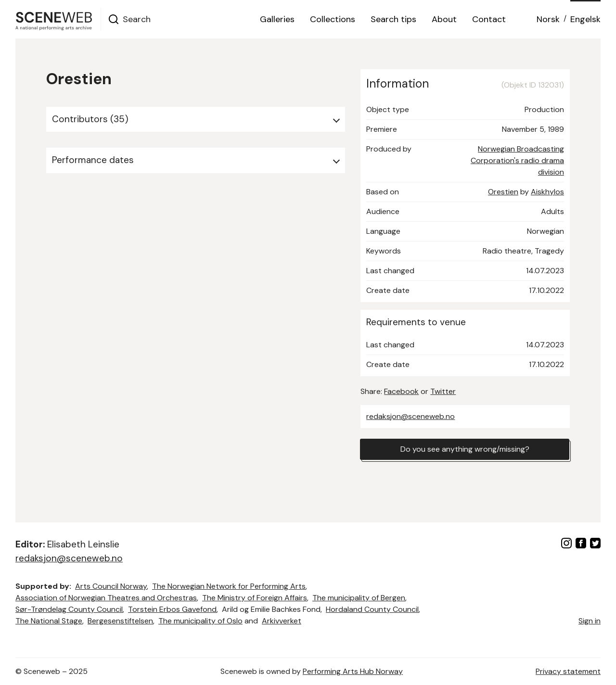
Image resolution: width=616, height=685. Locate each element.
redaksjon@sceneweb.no (411, 416)
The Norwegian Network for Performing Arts (229, 586)
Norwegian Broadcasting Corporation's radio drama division (517, 160)
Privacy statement (568, 671)
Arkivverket (282, 621)
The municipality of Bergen (359, 598)
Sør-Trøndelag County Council (69, 609)
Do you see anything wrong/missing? (465, 449)
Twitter (443, 391)
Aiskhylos (547, 192)
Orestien (503, 192)
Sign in (590, 621)
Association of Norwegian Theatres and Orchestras (106, 598)
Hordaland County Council (372, 609)
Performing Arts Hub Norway (353, 671)
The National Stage (49, 621)
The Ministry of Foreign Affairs (255, 598)
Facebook (401, 391)
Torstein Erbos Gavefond (172, 609)
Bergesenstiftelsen (120, 621)
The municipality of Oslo (200, 621)
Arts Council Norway (111, 586)
